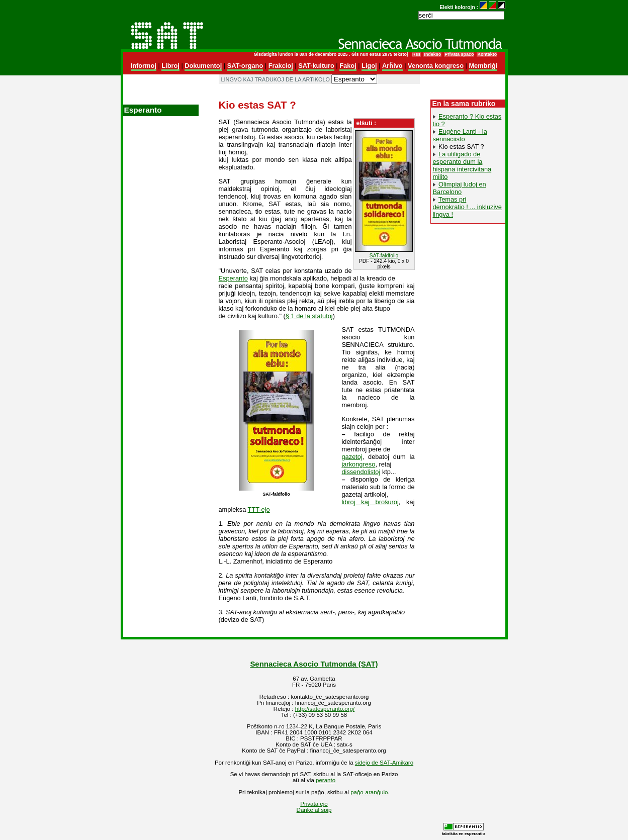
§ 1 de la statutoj (309, 316)
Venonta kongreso (436, 66)
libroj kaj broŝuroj (370, 502)
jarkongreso (359, 464)
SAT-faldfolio (384, 256)
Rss (416, 54)
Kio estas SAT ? (461, 147)
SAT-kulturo (316, 66)
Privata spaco (459, 54)
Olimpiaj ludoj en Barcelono (460, 188)
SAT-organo (245, 66)
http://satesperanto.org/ (325, 709)
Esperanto (233, 278)
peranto (326, 780)
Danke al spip (314, 810)
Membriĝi (483, 66)
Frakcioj (281, 66)
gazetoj (352, 457)
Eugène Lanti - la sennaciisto (460, 135)
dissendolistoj (361, 472)
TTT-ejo (259, 509)
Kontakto (487, 54)
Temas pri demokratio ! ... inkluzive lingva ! (467, 207)
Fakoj (348, 66)
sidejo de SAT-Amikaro (384, 763)
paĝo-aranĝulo (369, 792)
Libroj (170, 66)
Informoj (144, 66)
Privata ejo (314, 804)
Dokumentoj (203, 66)
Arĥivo (392, 66)
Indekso (432, 54)
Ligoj (369, 66)
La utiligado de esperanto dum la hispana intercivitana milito (462, 165)
